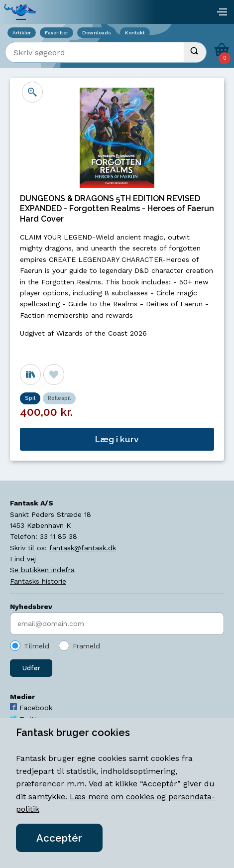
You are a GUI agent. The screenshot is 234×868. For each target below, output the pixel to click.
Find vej (23, 559)
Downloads (97, 33)
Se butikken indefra (42, 570)
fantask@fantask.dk (83, 548)
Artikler (22, 33)
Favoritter (57, 33)
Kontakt (135, 33)
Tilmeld (37, 646)
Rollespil (59, 398)
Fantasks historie (38, 581)
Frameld (86, 646)
